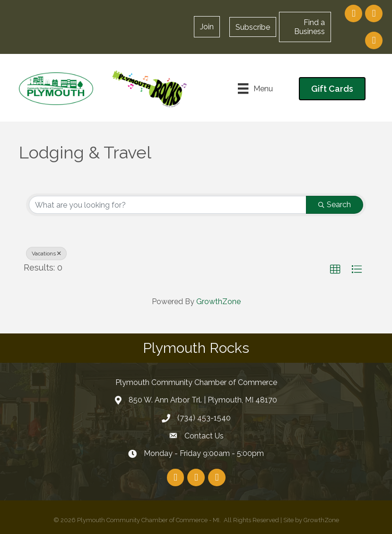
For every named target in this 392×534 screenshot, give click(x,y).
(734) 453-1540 (204, 418)
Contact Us (204, 436)
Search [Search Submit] (335, 205)
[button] (253, 27)
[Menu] (255, 88)
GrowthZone (218, 302)
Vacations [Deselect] (46, 254)
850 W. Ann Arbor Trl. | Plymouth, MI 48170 (203, 400)
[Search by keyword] (168, 205)
